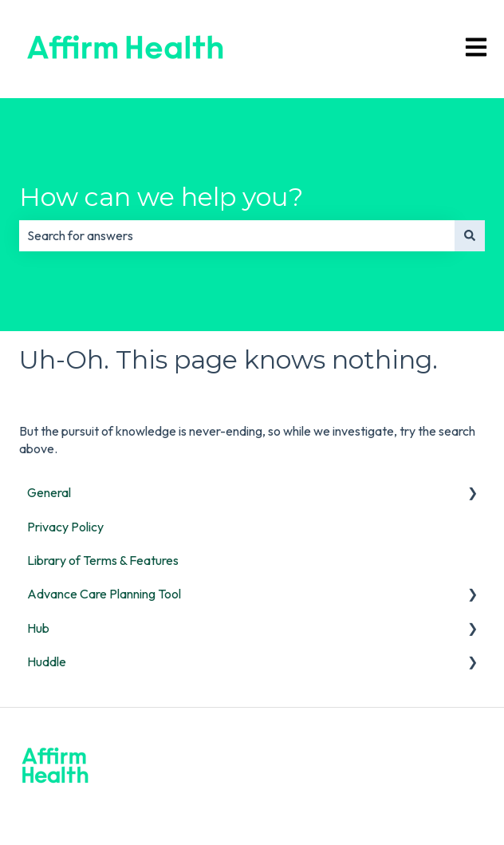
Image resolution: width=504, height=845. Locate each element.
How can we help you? (161, 197)
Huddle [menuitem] (47, 661)
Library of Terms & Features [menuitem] (103, 560)
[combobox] (237, 235)
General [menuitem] (49, 492)
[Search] (470, 235)
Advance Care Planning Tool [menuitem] (104, 594)
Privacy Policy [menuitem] (65, 527)
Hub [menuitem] (38, 628)
